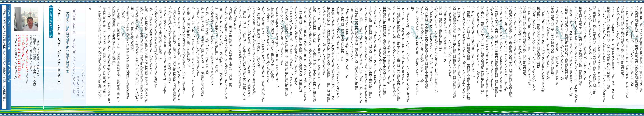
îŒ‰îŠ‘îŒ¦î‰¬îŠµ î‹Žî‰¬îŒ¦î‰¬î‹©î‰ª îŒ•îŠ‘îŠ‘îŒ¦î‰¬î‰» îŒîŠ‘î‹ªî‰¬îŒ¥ (9, 70)
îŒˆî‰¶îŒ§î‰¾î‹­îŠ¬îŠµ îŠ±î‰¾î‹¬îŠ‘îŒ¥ (9, 17)
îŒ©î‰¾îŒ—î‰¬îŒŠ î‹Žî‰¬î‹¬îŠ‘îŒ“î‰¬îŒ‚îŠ (9, 44)
